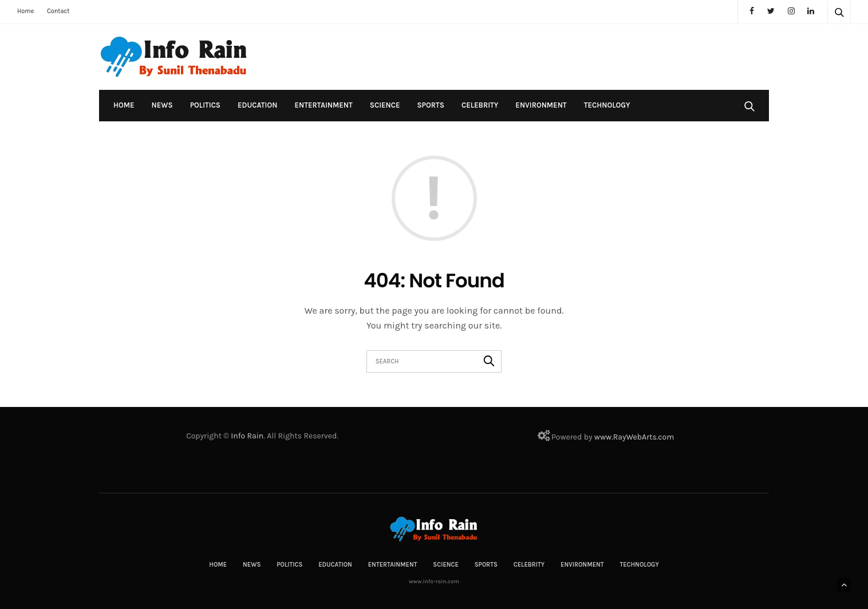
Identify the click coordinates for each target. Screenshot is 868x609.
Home (25, 11)
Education (257, 105)
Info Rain (247, 436)
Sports (431, 105)
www (603, 437)
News (162, 105)
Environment (541, 105)
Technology (607, 105)
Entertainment (323, 105)
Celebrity (480, 105)
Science (385, 105)
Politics (205, 105)
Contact (58, 11)
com (666, 437)
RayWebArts (635, 437)
